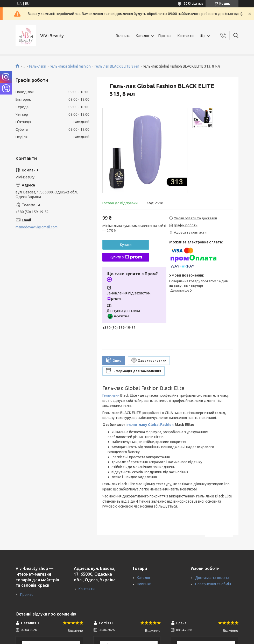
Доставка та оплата (212, 578)
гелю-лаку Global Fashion (150, 425)
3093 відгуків (193, 3)
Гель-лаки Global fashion (70, 66)
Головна (123, 36)
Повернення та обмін (213, 584)
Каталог (143, 36)
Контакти (186, 36)
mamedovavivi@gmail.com (37, 227)
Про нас (165, 36)
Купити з (126, 257)
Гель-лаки (38, 66)
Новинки (144, 584)
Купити (126, 245)
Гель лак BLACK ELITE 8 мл (117, 66)
